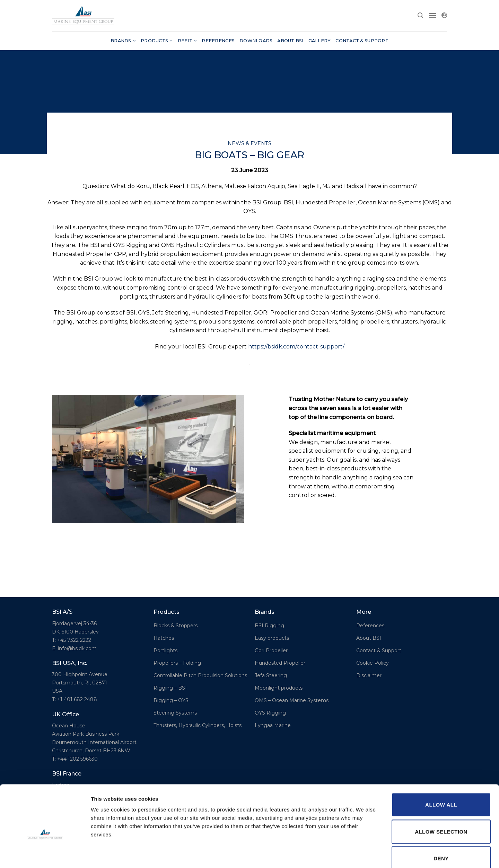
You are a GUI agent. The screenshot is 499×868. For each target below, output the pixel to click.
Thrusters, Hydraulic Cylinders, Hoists (198, 725)
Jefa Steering (271, 675)
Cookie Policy (373, 663)
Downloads (256, 41)
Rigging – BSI (170, 688)
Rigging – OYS (171, 700)
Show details (364, 854)
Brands (123, 41)
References (218, 41)
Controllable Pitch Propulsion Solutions (200, 675)
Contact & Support (362, 41)
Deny (441, 820)
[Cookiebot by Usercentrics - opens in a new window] (45, 854)
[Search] (420, 15)
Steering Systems (175, 713)
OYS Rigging (270, 713)
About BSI (290, 41)
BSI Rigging (269, 626)
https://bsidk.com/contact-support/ (296, 347)
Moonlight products (279, 688)
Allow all (441, 767)
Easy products (272, 638)
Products (157, 41)
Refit (187, 41)
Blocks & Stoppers (176, 626)
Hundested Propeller (280, 663)
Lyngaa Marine (273, 725)
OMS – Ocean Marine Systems (292, 700)
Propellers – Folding (177, 663)
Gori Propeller (271, 650)
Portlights (165, 650)
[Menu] (432, 15)
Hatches (164, 638)
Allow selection (441, 794)
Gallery (320, 41)
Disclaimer (369, 675)
